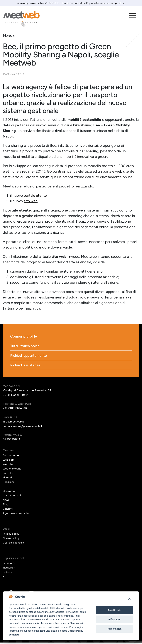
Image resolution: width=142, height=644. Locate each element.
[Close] (129, 599)
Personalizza (62, 623)
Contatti (8, 510)
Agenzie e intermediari (17, 515)
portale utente (36, 195)
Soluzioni (8, 483)
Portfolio (9, 474)
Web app (8, 461)
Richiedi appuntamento (29, 357)
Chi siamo (9, 492)
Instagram (9, 569)
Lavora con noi (12, 497)
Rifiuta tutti (114, 619)
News (6, 501)
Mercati (8, 479)
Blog (6, 506)
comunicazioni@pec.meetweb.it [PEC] (23, 427)
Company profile (24, 337)
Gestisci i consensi (14, 544)
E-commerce (11, 457)
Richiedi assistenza (26, 367)
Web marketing (12, 470)
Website (8, 466)
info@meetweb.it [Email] (14, 423)
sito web (31, 201)
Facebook (9, 565)
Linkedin (8, 573)
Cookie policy (11, 540)
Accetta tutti (115, 610)
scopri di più (118, 3)
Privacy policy (11, 535)
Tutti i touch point (25, 347)
